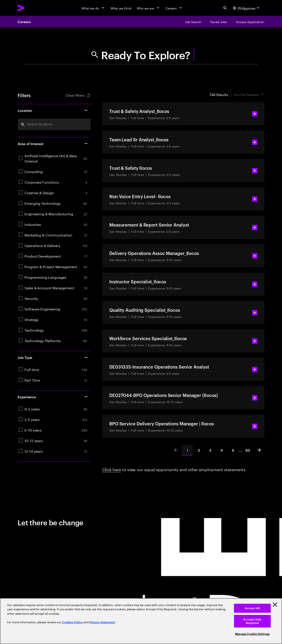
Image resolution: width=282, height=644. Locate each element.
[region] (141, 621)
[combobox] (54, 124)
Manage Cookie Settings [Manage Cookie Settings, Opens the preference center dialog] (252, 634)
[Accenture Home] (31, 8)
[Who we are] (148, 8)
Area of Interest (53, 144)
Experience (53, 397)
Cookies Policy (72, 622)
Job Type (53, 357)
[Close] (275, 605)
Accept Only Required (252, 621)
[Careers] (174, 8)
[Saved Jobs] (219, 22)
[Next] (259, 450)
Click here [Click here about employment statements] (112, 469)
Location (53, 110)
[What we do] (93, 8)
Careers (24, 22)
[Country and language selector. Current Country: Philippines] (247, 8)
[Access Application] (250, 22)
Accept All (252, 608)
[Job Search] (193, 22)
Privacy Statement (102, 622)
